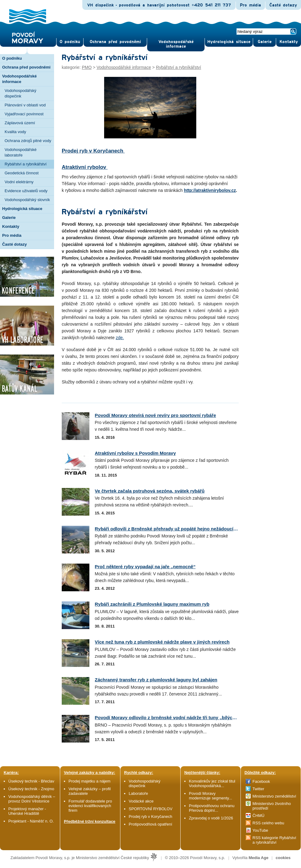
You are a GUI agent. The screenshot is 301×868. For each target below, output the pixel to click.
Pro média (250, 5)
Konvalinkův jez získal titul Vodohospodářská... (212, 783)
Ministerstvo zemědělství (274, 796)
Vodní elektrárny (19, 182)
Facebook (261, 781)
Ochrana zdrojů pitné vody (28, 141)
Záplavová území (20, 123)
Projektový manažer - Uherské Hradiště (27, 811)
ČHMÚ (258, 816)
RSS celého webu (268, 823)
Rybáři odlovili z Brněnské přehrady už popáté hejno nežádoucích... (169, 529)
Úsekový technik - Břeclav (31, 781)
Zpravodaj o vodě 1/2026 (211, 818)
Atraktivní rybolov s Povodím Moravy (135, 453)
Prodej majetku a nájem (90, 781)
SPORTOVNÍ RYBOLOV (150, 809)
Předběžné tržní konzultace (90, 821)
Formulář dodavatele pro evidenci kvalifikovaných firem (90, 806)
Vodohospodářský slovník (27, 200)
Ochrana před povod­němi (115, 42)
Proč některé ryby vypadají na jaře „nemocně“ (145, 567)
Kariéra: (11, 773)
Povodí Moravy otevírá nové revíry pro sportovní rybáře (156, 415)
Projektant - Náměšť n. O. (31, 821)
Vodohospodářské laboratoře (21, 152)
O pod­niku (70, 42)
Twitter (258, 789)
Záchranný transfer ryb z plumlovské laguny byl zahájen (156, 680)
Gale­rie (265, 42)
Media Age (258, 858)
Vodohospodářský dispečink (20, 93)
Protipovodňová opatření (150, 824)
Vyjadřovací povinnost (24, 114)
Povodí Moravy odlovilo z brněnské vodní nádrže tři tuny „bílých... (167, 717)
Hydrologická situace (229, 42)
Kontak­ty (289, 42)
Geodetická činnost (22, 173)
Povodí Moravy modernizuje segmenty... (211, 796)
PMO (87, 67)
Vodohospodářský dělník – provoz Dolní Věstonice (32, 799)
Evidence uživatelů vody (26, 191)
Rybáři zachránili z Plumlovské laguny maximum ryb (152, 604)
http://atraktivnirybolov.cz (210, 190)
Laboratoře (138, 793)
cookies (283, 858)
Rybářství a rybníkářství (26, 164)
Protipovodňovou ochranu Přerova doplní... (212, 808)
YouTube (260, 830)
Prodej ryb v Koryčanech (93, 151)
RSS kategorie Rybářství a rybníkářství (274, 840)
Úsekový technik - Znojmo (31, 789)
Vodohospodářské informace (176, 44)
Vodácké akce (141, 801)
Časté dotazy (283, 5)
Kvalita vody (15, 132)
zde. (120, 338)
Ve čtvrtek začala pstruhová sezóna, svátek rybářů (150, 491)
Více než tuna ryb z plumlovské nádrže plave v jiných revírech (162, 642)
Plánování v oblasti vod (25, 105)
